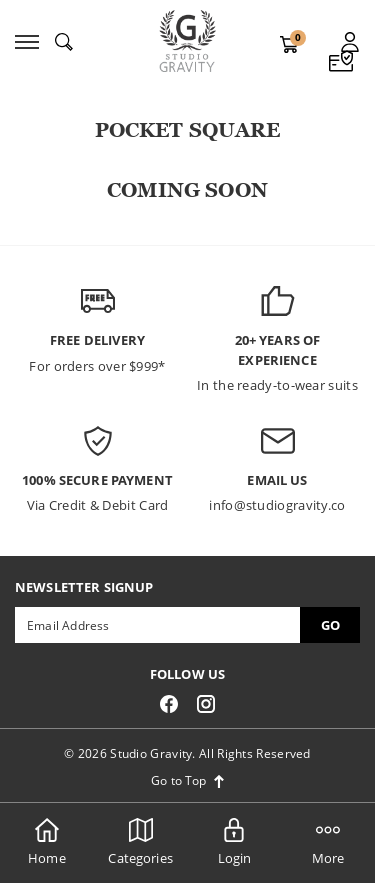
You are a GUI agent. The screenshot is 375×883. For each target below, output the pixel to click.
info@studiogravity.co (277, 505)
